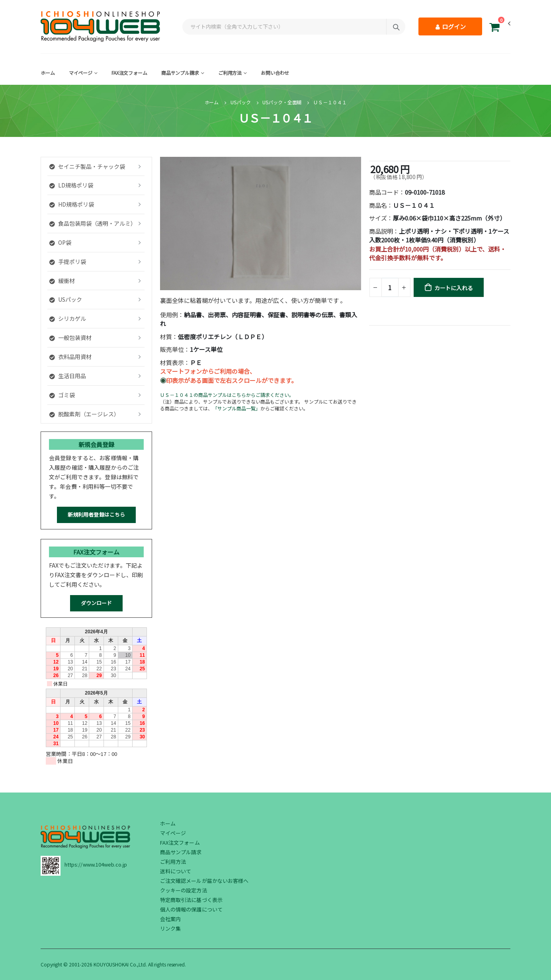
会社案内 (170, 919)
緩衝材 (62, 281)
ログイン (450, 26)
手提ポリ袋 (68, 262)
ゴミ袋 (62, 395)
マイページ (81, 73)
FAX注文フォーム (129, 73)
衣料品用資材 (70, 357)
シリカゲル (68, 318)
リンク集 (170, 928)
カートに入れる (454, 288)
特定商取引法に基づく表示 (191, 900)
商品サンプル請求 (180, 73)
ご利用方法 (230, 73)
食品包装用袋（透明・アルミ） (93, 223)
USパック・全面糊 (282, 102)
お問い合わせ (275, 73)
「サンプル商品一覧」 (236, 408)
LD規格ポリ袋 (71, 185)
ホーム (48, 73)
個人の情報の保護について (191, 909)
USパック (240, 102)
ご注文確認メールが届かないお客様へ (204, 881)
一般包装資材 (70, 338)
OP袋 (60, 242)
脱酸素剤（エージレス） (84, 414)
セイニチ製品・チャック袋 (87, 166)
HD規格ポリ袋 (72, 204)
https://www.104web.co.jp (96, 864)
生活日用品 (68, 376)
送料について (176, 871)
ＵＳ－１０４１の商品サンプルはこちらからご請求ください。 (227, 395)
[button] (494, 28)
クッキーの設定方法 (184, 890)
